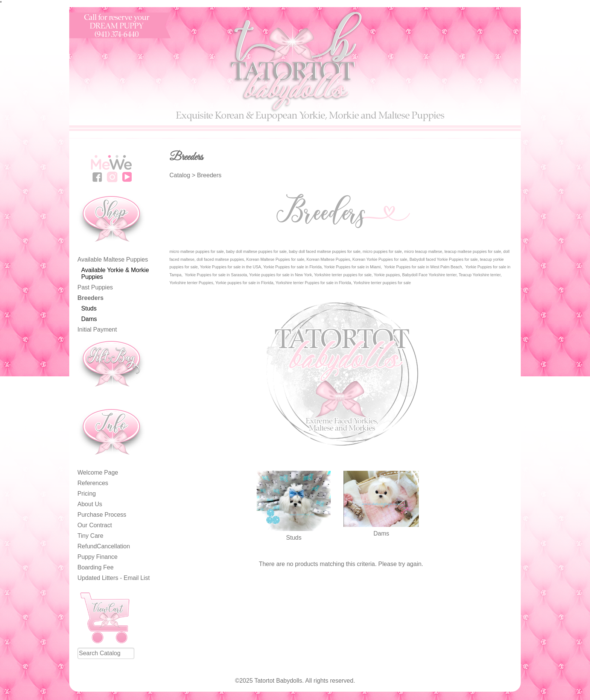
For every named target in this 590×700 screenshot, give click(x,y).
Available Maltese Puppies (113, 259)
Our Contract (95, 525)
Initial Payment (97, 329)
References (93, 483)
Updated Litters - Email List (114, 578)
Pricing (87, 494)
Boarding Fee (96, 567)
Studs (89, 308)
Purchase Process (102, 515)
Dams (89, 319)
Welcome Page (98, 472)
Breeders (90, 298)
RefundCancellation (104, 546)
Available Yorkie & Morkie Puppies (115, 273)
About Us (90, 504)
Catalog (180, 175)
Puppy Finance (98, 557)
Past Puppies (95, 287)
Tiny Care (90, 536)
